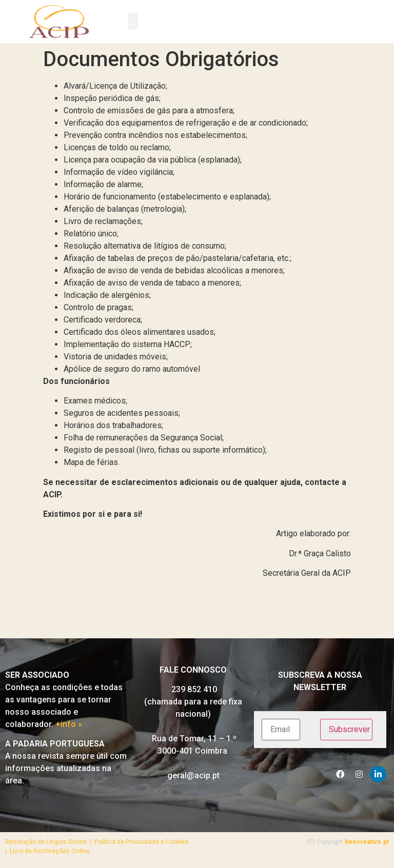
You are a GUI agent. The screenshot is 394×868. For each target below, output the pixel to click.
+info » (69, 724)
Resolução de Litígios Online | (50, 842)
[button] (133, 21)
